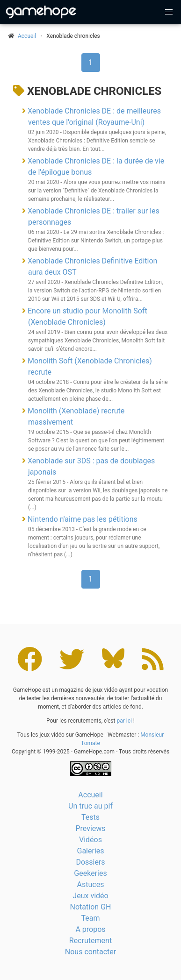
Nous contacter (90, 952)
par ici (124, 721)
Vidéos (90, 840)
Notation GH (91, 907)
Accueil (90, 795)
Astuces (91, 884)
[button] (169, 12)
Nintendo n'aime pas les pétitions (83, 519)
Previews (90, 828)
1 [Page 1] (90, 62)
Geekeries (90, 873)
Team (91, 918)
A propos (90, 929)
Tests (90, 817)
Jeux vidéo (90, 896)
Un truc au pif (90, 806)
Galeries (90, 851)
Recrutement (90, 941)
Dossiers (90, 862)
